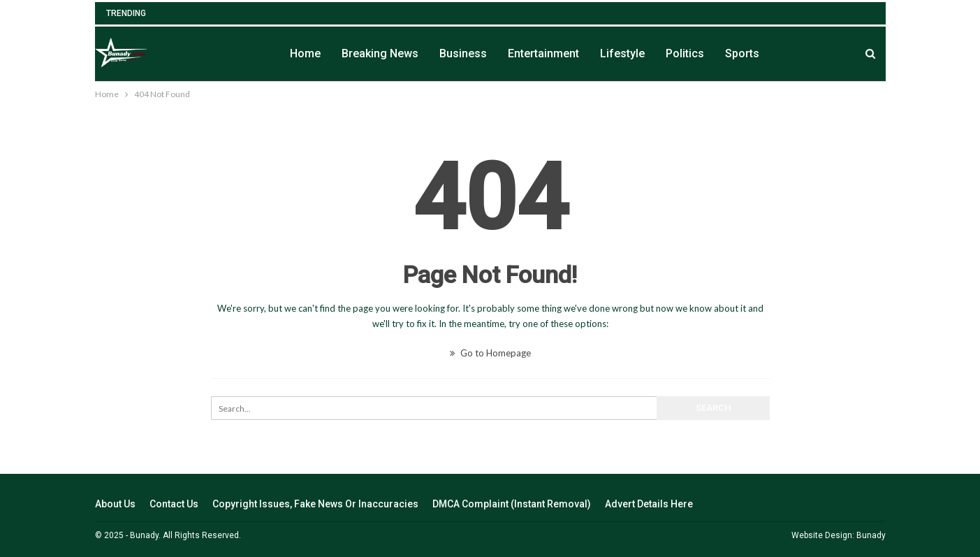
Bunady (871, 535)
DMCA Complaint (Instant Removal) (512, 504)
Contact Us (174, 504)
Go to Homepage (490, 353)
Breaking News (380, 53)
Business (463, 53)
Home (305, 53)
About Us (115, 504)
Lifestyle (622, 53)
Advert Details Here (649, 504)
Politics (685, 53)
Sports (742, 53)
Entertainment (543, 53)
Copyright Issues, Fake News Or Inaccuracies (315, 504)
